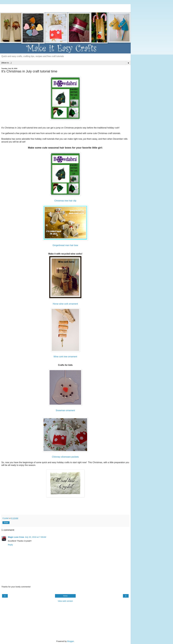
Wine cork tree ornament (65, 357)
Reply (10, 545)
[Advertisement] (65, 8)
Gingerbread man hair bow (65, 245)
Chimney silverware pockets (65, 457)
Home (65, 596)
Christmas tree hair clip (65, 201)
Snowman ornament (65, 410)
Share (6, 523)
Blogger (71, 641)
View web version (65, 601)
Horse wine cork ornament (65, 304)
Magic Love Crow (16, 537)
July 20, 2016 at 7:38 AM (35, 537)
